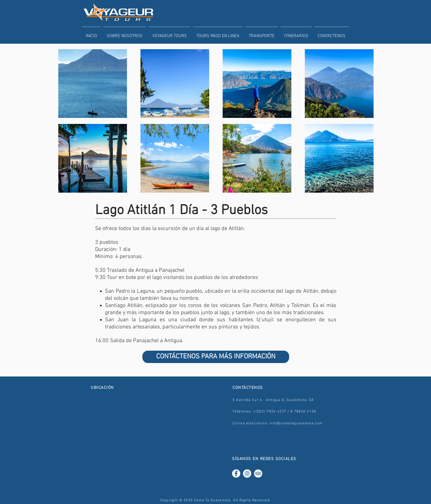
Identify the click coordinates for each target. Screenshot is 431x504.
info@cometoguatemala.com (296, 423)
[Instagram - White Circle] (247, 473)
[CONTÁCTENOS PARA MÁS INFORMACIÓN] (216, 357)
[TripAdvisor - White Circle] (258, 473)
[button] (169, 34)
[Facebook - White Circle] (236, 473)
